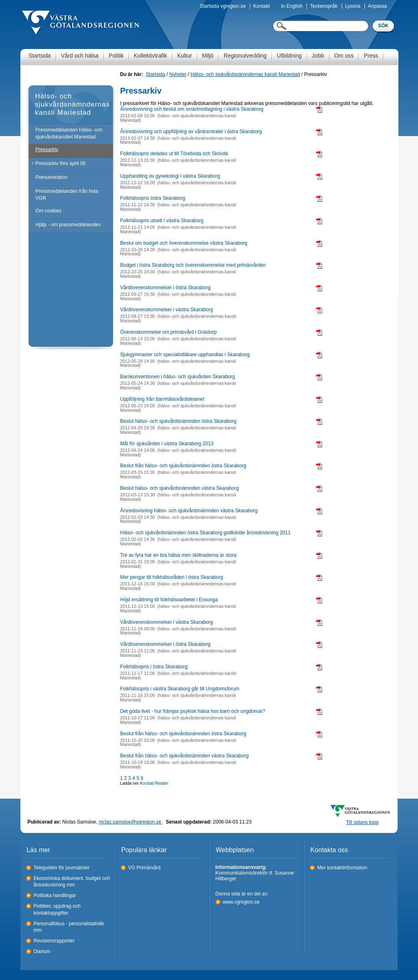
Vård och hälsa (80, 56)
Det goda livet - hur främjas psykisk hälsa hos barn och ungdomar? (193, 711)
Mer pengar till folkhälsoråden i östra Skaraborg (171, 577)
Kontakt (261, 6)
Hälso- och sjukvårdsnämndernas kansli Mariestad (245, 74)
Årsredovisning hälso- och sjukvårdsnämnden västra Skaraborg (189, 511)
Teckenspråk (324, 6)
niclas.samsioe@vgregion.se (131, 822)
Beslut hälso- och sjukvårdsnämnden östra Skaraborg (178, 421)
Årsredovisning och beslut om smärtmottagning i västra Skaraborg (192, 109)
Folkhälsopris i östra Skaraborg (154, 667)
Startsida (40, 56)
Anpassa (377, 6)
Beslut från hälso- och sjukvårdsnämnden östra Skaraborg (183, 466)
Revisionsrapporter (54, 941)
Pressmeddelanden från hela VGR (67, 195)
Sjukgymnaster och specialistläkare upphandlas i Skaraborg (185, 355)
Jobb (318, 56)
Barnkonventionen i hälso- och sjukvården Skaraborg (178, 377)
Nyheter (178, 74)
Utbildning (289, 56)
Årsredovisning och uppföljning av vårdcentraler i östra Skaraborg (191, 132)
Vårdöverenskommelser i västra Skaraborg (166, 310)
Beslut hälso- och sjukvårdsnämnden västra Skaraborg (179, 488)
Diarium (42, 951)
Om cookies (48, 211)
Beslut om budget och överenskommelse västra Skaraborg (184, 243)
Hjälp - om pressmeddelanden (68, 225)
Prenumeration (52, 177)
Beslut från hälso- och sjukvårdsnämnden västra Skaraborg (184, 756)
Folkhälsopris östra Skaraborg (152, 198)
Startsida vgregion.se (223, 6)
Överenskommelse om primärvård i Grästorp (168, 332)
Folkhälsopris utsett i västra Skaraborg (162, 221)
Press (371, 56)
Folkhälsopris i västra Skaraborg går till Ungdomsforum (180, 689)
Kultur (185, 56)
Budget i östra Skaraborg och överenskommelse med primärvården (193, 265)
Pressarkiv (47, 150)
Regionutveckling (245, 56)
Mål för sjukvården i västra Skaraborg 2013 (167, 444)
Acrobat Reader (154, 783)
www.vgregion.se (241, 902)
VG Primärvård (144, 868)
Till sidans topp (362, 822)
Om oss (344, 56)
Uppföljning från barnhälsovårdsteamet (162, 399)
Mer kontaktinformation (342, 868)
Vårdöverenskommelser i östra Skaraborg (165, 288)
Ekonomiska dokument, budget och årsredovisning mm (72, 882)
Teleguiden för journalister (61, 868)
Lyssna (353, 6)
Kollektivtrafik (150, 56)
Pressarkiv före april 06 (61, 163)
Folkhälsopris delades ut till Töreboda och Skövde (174, 154)
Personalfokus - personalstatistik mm (69, 927)
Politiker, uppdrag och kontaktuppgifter (57, 910)
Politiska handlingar (55, 895)
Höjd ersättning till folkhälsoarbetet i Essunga (169, 600)
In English (292, 6)
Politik (116, 56)
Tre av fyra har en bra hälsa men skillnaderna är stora (178, 555)
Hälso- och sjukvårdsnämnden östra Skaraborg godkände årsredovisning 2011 (205, 533)
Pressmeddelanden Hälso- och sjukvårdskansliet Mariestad (69, 133)
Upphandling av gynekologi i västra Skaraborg (170, 176)
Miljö (208, 56)
